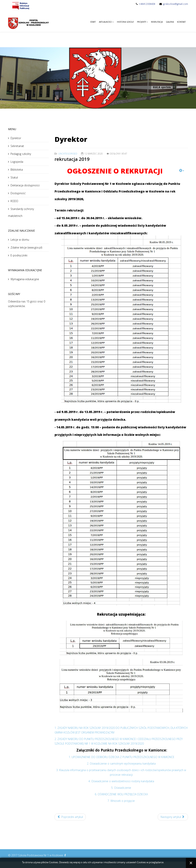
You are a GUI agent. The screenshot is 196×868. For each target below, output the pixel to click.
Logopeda (17, 162)
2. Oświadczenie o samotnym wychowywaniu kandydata (121, 764)
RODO (14, 201)
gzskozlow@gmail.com (176, 4)
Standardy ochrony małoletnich (21, 212)
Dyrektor (16, 138)
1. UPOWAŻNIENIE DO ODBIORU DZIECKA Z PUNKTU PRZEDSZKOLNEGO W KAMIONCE (122, 757)
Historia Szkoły (125, 22)
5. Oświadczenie (121, 788)
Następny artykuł (173, 817)
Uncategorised (68, 154)
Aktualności (105, 22)
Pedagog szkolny (21, 154)
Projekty (142, 22)
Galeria (170, 22)
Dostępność (18, 193)
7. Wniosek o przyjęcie (121, 801)
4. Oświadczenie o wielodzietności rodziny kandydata (121, 781)
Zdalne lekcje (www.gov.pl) (26, 247)
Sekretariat (17, 146)
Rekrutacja (157, 22)
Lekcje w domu (20, 240)
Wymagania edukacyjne (25, 279)
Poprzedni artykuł (70, 817)
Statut (14, 177)
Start (93, 22)
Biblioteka (17, 170)
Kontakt (181, 22)
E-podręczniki (19, 255)
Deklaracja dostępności (25, 185)
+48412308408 (147, 4)
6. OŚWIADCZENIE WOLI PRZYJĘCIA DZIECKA (121, 794)
